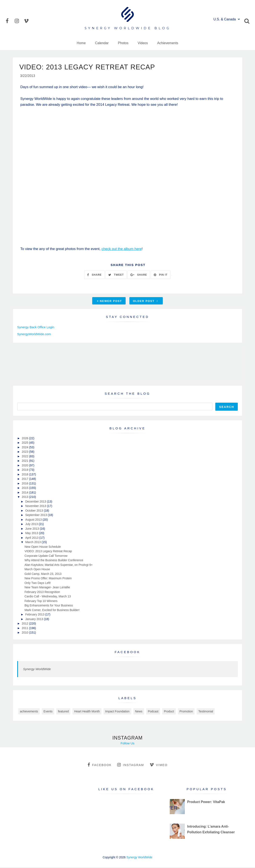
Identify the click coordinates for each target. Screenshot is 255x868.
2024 (25, 448)
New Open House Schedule (43, 547)
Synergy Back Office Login (36, 328)
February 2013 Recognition (42, 593)
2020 (25, 466)
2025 (25, 443)
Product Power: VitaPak (206, 803)
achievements (29, 712)
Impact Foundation (117, 712)
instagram (131, 765)
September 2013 (36, 516)
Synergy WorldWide (37, 670)
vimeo (158, 765)
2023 (25, 452)
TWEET (116, 275)
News (139, 712)
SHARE (94, 275)
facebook (100, 765)
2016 (25, 484)
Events (48, 712)
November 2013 (36, 507)
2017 (25, 479)
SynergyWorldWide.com (34, 335)
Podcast (153, 712)
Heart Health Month (87, 712)
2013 (25, 498)
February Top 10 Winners (41, 602)
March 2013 (33, 543)
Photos (123, 43)
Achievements (168, 43)
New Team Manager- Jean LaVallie (47, 588)
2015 (25, 488)
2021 (25, 461)
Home (81, 43)
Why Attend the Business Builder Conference (54, 561)
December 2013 (36, 502)
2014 (25, 493)
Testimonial (206, 712)
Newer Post (109, 302)
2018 (25, 475)
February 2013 (35, 615)
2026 (25, 439)
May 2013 (32, 534)
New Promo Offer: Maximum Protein (48, 579)
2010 (25, 633)
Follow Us (127, 744)
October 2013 (35, 511)
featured (63, 712)
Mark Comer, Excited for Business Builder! (52, 611)
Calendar (102, 43)
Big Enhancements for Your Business (49, 606)
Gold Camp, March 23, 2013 (43, 574)
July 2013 (32, 525)
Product (169, 712)
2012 (25, 624)
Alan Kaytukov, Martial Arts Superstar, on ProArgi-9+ (59, 565)
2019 (25, 470)
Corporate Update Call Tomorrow (46, 556)
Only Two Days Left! (38, 584)
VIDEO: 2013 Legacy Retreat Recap (48, 552)
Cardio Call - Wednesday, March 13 (48, 597)
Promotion (186, 712)
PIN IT (161, 275)
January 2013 (35, 620)
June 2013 (32, 529)
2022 (25, 457)
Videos (143, 43)
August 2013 (34, 520)
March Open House (37, 570)
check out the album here (122, 249)
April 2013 (32, 538)
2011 (25, 629)
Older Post (146, 302)
